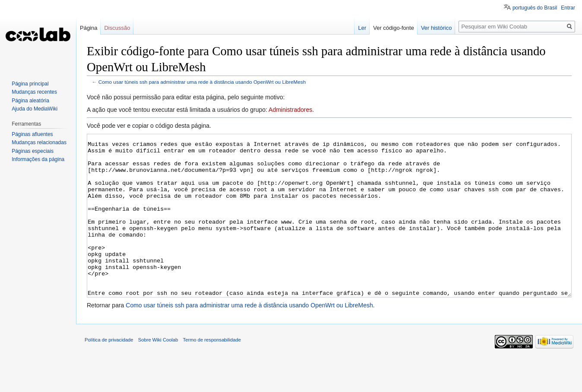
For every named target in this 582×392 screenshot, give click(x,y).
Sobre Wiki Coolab (158, 372)
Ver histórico (436, 28)
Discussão (117, 28)
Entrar (568, 8)
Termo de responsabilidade (212, 372)
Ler (362, 28)
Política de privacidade (109, 372)
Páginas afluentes (32, 134)
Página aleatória (30, 101)
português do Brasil (535, 8)
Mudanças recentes (34, 92)
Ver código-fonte (394, 28)
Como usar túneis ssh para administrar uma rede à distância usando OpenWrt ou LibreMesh (202, 82)
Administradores (290, 110)
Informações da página (38, 159)
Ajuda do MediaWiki (35, 109)
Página (89, 28)
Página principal (30, 84)
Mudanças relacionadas (39, 142)
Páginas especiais (33, 151)
